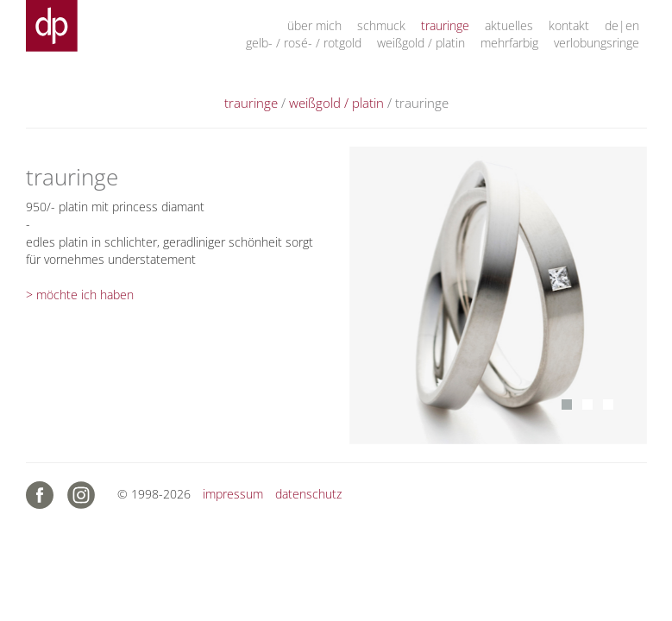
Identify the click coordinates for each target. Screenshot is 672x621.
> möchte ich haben (80, 295)
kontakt (569, 25)
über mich (314, 25)
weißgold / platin (421, 43)
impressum (233, 494)
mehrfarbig (509, 43)
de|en (622, 25)
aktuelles (509, 25)
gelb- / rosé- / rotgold (304, 43)
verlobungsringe (597, 43)
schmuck (381, 25)
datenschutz (308, 494)
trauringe (445, 25)
